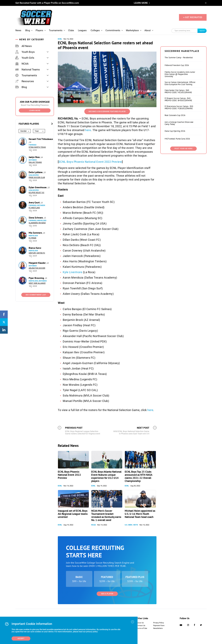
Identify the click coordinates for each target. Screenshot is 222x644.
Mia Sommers (36, 233)
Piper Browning (37, 278)
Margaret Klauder (37, 263)
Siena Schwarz (36, 218)
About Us (140, 623)
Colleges (95, 30)
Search (202, 31)
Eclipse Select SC (36, 193)
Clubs (71, 30)
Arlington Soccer (37, 268)
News (18, 30)
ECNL (60, 39)
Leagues (82, 30)
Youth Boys (25, 52)
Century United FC (37, 253)
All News (24, 46)
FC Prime (32, 238)
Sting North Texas (37, 147)
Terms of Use (142, 628)
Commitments (113, 30)
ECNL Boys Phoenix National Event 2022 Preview (90, 162)
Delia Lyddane (36, 172)
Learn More (35, 110)
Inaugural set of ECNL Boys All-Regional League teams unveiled (73, 514)
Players (39, 30)
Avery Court (34, 202)
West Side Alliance (37, 283)
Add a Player (107, 594)
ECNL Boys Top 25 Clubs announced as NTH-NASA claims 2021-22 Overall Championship (138, 476)
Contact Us (141, 626)
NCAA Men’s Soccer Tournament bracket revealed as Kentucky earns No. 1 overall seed (106, 515)
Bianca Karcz (35, 248)
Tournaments (56, 30)
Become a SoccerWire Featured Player (107, 112)
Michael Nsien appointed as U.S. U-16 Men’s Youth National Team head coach (140, 514)
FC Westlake (34, 208)
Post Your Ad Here (184, 149)
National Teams (28, 69)
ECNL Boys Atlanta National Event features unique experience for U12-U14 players (106, 476)
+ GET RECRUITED (193, 17)
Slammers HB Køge (37, 223)
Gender (24, 131)
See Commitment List (36, 295)
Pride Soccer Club (37, 177)
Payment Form (159, 626)
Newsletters (158, 628)
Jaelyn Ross (34, 157)
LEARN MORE (141, 3)
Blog (28, 30)
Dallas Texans (35, 162)
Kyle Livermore (72, 272)
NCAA (22, 64)
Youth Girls (25, 58)
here (88, 130)
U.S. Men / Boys (131, 525)
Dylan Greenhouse (38, 187)
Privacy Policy (159, 623)
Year (37, 131)
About (148, 30)
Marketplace (132, 30)
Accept (21, 639)
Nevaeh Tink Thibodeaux (41, 139)
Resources (25, 81)
